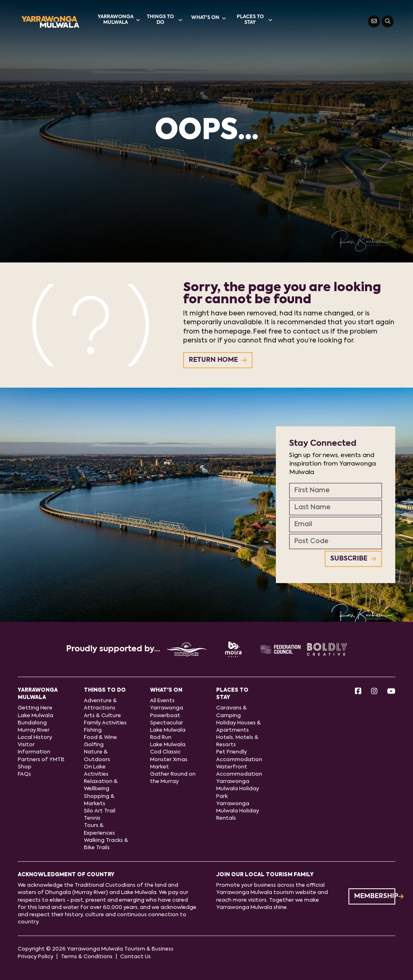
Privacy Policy (35, 957)
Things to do (165, 20)
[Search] (388, 21)
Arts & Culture (102, 716)
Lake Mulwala (35, 716)
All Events (162, 701)
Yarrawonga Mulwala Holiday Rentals (238, 811)
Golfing (94, 745)
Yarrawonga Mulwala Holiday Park (238, 789)
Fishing (93, 730)
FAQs (24, 774)
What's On (209, 18)
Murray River (34, 730)
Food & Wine (100, 738)
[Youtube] (391, 692)
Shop (25, 767)
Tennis (92, 818)
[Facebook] (358, 692)
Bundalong (32, 723)
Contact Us (136, 957)
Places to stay (254, 20)
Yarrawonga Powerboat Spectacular (167, 715)
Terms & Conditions (87, 957)
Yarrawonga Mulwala (119, 20)
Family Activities (105, 723)
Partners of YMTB (41, 760)
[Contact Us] (374, 21)
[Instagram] (374, 692)
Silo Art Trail (100, 811)
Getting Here (35, 708)
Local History (35, 738)
